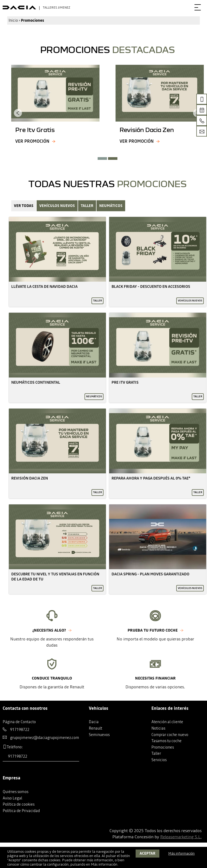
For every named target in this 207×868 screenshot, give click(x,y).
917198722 (20, 730)
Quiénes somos (16, 792)
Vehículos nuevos (57, 206)
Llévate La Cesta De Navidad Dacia (44, 286)
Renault (95, 728)
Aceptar (147, 853)
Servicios (159, 760)
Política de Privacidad (21, 811)
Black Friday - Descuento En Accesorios (151, 286)
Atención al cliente (167, 722)
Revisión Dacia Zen (30, 478)
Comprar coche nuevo (170, 735)
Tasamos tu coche (166, 741)
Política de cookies (19, 804)
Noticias (158, 728)
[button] (102, 158)
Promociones (163, 747)
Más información (104, 864)
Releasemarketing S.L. (181, 837)
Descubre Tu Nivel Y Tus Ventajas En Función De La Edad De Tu (55, 577)
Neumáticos (111, 206)
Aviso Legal (12, 798)
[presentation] (18, 113)
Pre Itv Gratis (125, 382)
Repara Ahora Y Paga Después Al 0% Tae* (151, 478)
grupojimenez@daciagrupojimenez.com (45, 738)
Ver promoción (32, 141)
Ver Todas (24, 206)
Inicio (13, 20)
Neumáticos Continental (36, 382)
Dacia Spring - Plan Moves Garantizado (150, 574)
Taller (87, 206)
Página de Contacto (19, 722)
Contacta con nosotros (25, 708)
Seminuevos (99, 735)
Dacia (94, 722)
